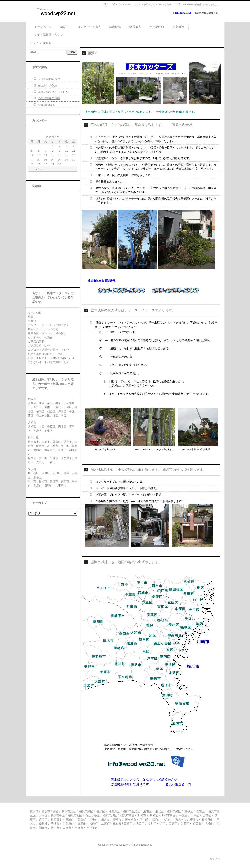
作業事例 (178, 27)
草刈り (65, 27)
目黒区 (173, 824)
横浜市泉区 (86, 811)
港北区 (159, 811)
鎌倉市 (105, 820)
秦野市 (82, 824)
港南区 (147, 811)
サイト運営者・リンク (49, 34)
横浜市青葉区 (50, 811)
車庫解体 (115, 27)
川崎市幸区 (169, 815)
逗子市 (94, 820)
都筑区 (200, 811)
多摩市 (67, 828)
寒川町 (144, 820)
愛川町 (43, 824)
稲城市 (209, 824)
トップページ (43, 27)
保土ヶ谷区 (93, 815)
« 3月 (39, 169)
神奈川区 (114, 811)
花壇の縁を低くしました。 (55, 92)
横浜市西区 (75, 815)
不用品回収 (157, 27)
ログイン (215, 859)
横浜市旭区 (69, 811)
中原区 (183, 815)
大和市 (167, 820)
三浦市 (70, 820)
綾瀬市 (156, 820)
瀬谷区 (189, 811)
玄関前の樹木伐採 (49, 79)
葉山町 (82, 820)
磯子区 (101, 811)
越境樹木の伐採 (48, 85)
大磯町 (94, 824)
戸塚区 (43, 815)
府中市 (55, 828)
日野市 (79, 828)
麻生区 (43, 820)
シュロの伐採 (46, 105)
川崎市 (142, 815)
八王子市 (92, 828)
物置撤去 (135, 27)
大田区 (140, 824)
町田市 (197, 824)
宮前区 (207, 815)
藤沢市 (117, 820)
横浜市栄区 (174, 811)
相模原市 (207, 820)
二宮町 (105, 824)
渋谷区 (185, 824)
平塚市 (55, 824)
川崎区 (154, 815)
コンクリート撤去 (89, 27)
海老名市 (181, 820)
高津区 (195, 815)
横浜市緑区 (110, 815)
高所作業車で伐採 (49, 98)
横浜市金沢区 (131, 811)
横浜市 (34, 811)
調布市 (43, 828)
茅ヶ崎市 (131, 820)
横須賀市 (56, 820)
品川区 (152, 824)
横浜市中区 (58, 815)
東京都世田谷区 (123, 824)
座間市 (194, 820)
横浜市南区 (127, 815)
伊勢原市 (68, 824)
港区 (163, 824)
